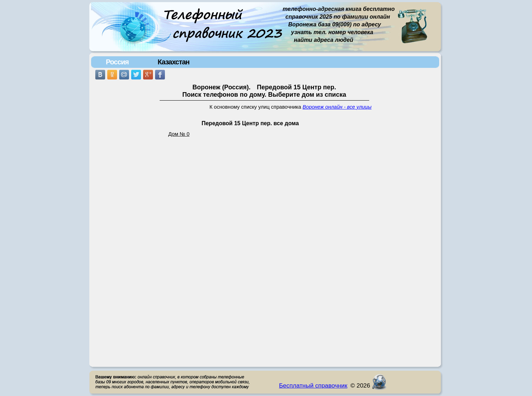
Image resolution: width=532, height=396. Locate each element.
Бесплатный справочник (313, 385)
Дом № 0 (179, 134)
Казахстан (173, 62)
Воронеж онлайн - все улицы (337, 107)
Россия (117, 62)
